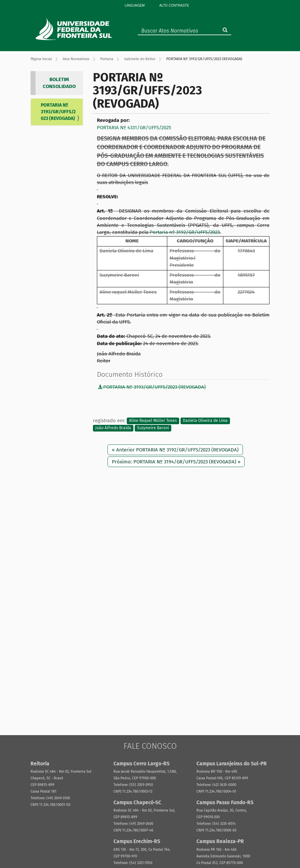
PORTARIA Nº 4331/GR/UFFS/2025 (134, 128)
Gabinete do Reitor (140, 59)
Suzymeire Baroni (153, 428)
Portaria (107, 59)
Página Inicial (41, 59)
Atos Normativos (76, 59)
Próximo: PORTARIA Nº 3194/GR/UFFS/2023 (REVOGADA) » (176, 462)
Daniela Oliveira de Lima (205, 421)
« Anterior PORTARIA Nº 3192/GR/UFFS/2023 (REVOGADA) (175, 450)
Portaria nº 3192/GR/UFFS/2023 (185, 232)
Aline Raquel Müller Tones (153, 421)
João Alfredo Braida (113, 428)
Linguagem (135, 5)
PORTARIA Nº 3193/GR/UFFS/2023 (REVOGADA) (58, 112)
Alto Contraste (174, 5)
